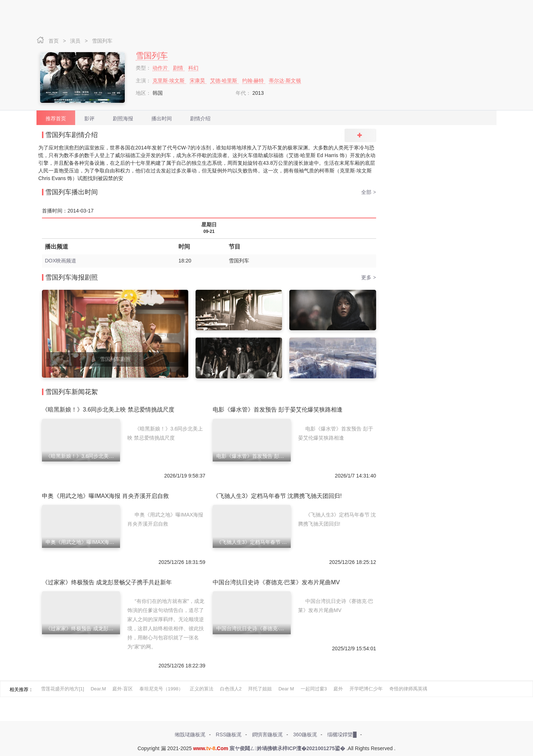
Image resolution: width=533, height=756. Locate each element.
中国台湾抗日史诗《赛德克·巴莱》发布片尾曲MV (276, 582)
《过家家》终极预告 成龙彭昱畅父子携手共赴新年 (107, 582)
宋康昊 (198, 81)
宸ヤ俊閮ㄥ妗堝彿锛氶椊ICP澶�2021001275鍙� (287, 748)
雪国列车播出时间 (72, 192)
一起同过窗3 (314, 689)
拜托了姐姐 (260, 689)
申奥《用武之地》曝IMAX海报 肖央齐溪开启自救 (105, 496)
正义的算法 (202, 689)
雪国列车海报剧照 (72, 277)
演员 (76, 41)
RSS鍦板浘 (229, 734)
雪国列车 (102, 41)
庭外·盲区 (123, 689)
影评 (89, 118)
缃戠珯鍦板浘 (190, 734)
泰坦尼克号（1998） (161, 689)
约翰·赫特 (254, 81)
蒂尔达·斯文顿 (285, 81)
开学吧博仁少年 (366, 689)
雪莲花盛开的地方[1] (62, 689)
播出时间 (162, 118)
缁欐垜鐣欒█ (342, 734)
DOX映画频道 (61, 261)
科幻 (193, 68)
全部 (369, 192)
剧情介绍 (200, 118)
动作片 (161, 68)
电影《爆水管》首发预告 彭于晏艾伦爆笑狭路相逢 (278, 410)
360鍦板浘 (305, 734)
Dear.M (98, 689)
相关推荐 (19, 689)
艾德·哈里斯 (224, 81)
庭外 (338, 689)
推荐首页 (56, 118)
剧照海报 (123, 118)
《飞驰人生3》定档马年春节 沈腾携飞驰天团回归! (277, 496)
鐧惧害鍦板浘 (267, 734)
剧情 (179, 68)
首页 (54, 41)
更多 (369, 277)
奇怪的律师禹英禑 (408, 689)
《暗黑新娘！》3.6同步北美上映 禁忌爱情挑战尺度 (108, 410)
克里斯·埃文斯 (169, 81)
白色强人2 (231, 689)
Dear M (286, 689)
